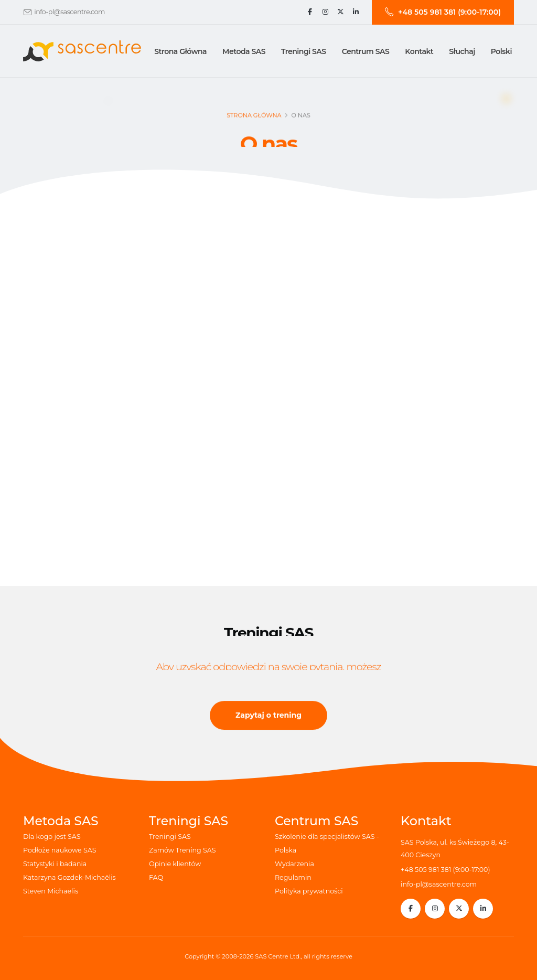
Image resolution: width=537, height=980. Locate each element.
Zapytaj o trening (268, 717)
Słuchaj (462, 51)
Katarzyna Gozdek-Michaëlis (69, 877)
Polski (501, 51)
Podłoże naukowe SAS (60, 850)
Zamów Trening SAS (182, 850)
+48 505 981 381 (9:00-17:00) (445, 870)
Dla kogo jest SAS (52, 837)
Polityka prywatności (309, 891)
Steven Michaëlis (51, 891)
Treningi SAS (170, 837)
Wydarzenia (294, 864)
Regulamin (293, 877)
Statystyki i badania (55, 864)
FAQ (156, 877)
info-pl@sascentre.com (69, 12)
